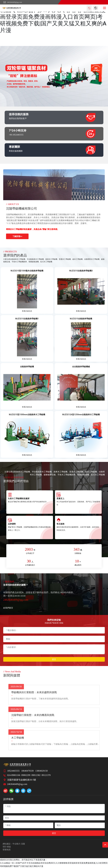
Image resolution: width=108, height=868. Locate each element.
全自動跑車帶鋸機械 (81, 367)
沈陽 (23, 844)
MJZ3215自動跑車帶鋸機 (81, 319)
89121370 (46, 775)
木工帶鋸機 (18, 738)
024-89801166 (14, 775)
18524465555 (13, 771)
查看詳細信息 (27, 311)
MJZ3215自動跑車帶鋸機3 (81, 271)
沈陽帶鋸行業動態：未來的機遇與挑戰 (33, 715)
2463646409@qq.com (13, 2)
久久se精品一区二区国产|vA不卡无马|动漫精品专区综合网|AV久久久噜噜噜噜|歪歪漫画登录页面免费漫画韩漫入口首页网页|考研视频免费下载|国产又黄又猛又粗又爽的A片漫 (53, 17)
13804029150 (41, 771)
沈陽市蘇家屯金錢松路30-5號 (22, 780)
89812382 (36, 775)
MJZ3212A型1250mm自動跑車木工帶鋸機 (81, 415)
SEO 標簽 (7, 847)
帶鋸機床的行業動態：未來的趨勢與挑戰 (34, 692)
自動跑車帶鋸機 (27, 367)
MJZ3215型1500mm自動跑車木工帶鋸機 (27, 415)
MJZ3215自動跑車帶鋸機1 (27, 319)
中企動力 (16, 844)
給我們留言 (8, 608)
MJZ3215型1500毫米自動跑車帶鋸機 (27, 271)
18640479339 (27, 771)
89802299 (26, 775)
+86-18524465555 (16, 135)
